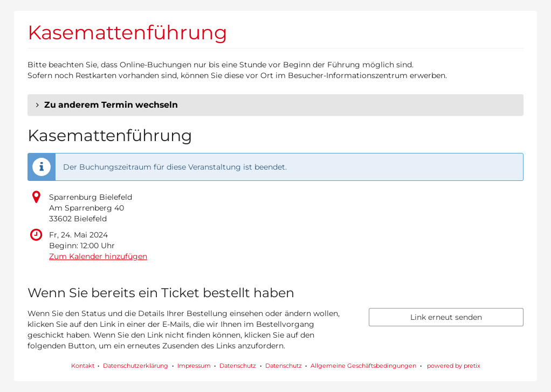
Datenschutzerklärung (136, 366)
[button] (275, 105)
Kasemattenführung (128, 32)
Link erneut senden (446, 317)
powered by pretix (454, 366)
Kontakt (83, 366)
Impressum (194, 366)
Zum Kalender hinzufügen (98, 256)
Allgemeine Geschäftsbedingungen (363, 366)
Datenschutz (238, 366)
